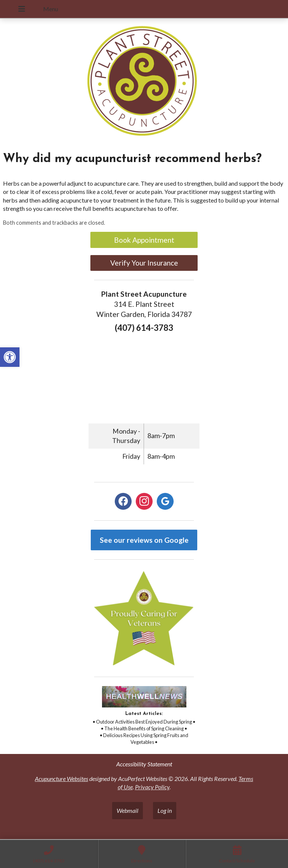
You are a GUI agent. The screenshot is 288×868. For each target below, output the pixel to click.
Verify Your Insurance (144, 263)
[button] (10, 357)
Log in (165, 810)
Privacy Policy (152, 787)
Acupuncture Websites (61, 779)
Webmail (127, 810)
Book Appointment (144, 240)
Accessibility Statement (144, 764)
